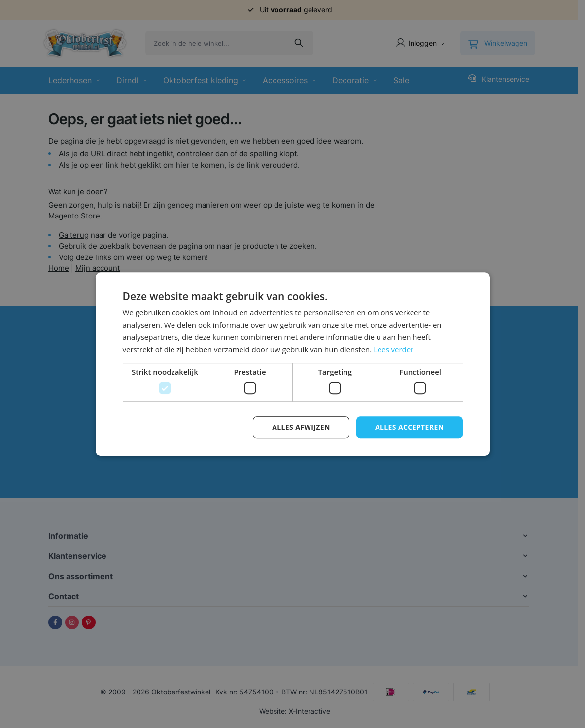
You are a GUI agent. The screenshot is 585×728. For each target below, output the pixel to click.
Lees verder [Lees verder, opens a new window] (394, 349)
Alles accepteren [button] (410, 427)
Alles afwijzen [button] (301, 427)
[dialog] (292, 364)
